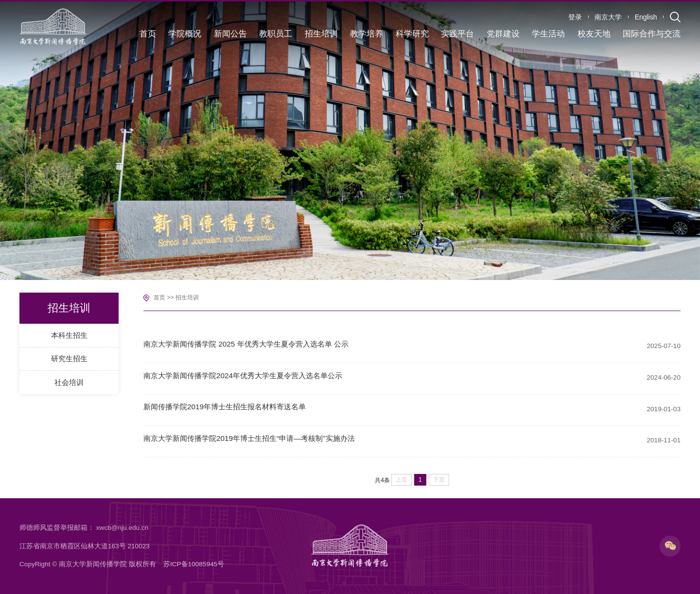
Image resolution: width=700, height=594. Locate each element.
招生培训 (187, 297)
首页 (159, 297)
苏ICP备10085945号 (194, 564)
